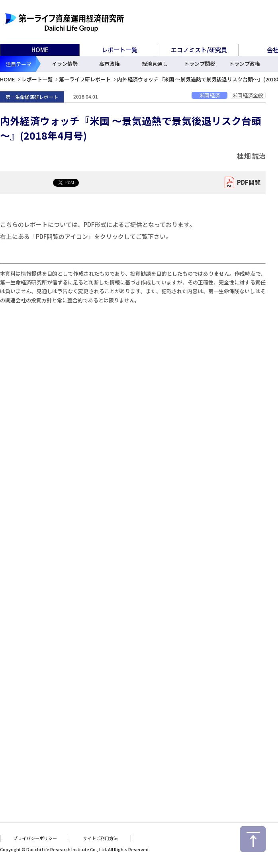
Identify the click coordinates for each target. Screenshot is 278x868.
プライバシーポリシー (35, 837)
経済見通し (155, 64)
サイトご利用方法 (100, 837)
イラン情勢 (65, 64)
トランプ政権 (245, 64)
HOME (40, 50)
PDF (247, 183)
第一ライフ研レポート (85, 79)
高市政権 (110, 64)
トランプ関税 (200, 64)
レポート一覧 (37, 79)
